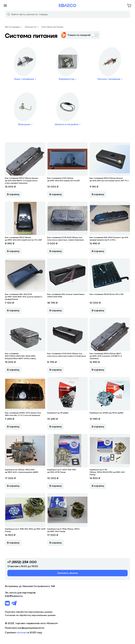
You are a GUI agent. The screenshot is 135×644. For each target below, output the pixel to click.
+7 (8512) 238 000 (22, 562)
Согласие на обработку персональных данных (30, 615)
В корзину (13, 194)
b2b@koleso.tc (14, 596)
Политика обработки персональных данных (29, 612)
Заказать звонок (67, 573)
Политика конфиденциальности (25, 628)
